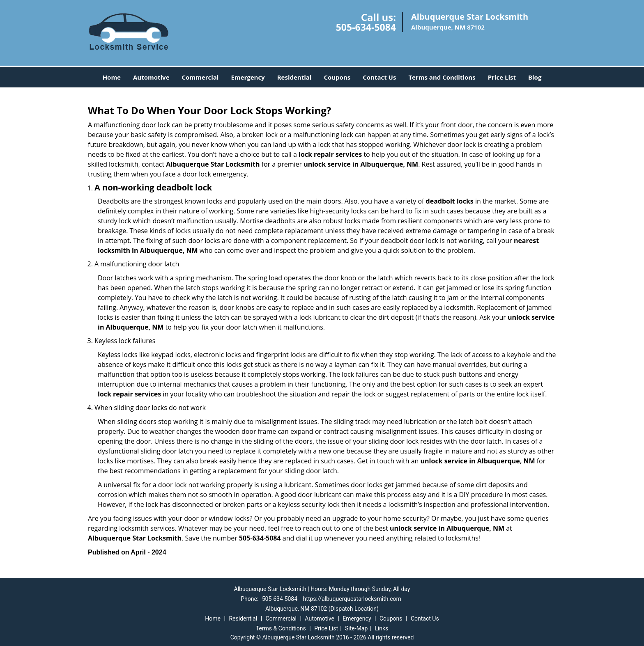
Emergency (248, 77)
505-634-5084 (366, 27)
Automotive (151, 77)
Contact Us (379, 77)
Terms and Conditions (442, 77)
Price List (502, 77)
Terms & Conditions (281, 628)
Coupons (337, 77)
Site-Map (356, 628)
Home (112, 77)
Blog (535, 77)
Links (381, 628)
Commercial (200, 77)
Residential (294, 77)
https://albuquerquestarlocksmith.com (352, 599)
